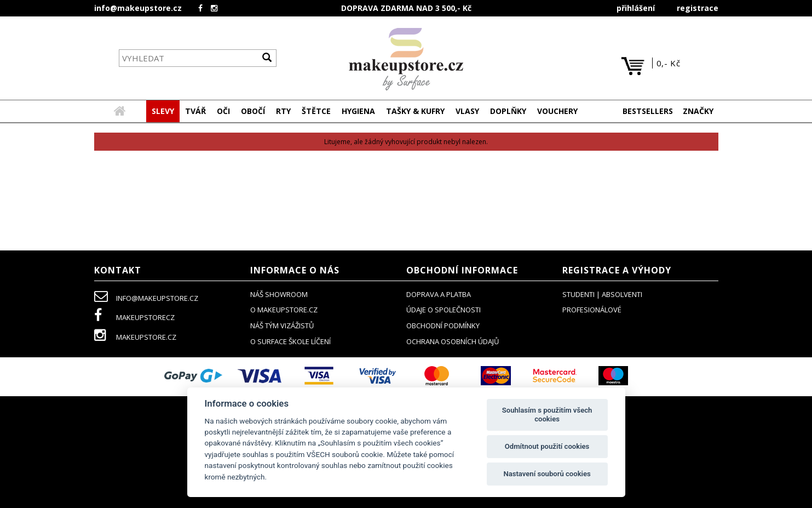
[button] (195, 112)
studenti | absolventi (602, 295)
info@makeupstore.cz (138, 8)
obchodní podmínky (443, 326)
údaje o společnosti (444, 310)
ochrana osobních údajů (453, 342)
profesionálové (592, 310)
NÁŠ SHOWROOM (279, 295)
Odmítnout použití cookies (547, 446)
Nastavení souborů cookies (547, 474)
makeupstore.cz (135, 338)
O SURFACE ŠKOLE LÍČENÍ (290, 342)
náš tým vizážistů (282, 326)
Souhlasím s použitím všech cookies (547, 415)
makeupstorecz (134, 318)
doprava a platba (439, 295)
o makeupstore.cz (284, 310)
